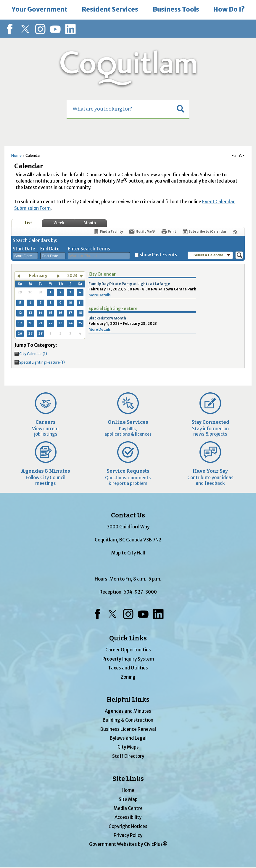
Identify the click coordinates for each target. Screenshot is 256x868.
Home (16, 155)
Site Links (128, 779)
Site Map (128, 799)
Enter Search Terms (89, 249)
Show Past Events (158, 255)
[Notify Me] (142, 232)
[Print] (169, 232)
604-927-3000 (140, 592)
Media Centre (128, 808)
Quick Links (128, 638)
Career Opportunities (128, 650)
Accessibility (128, 817)
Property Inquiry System (128, 659)
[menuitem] (40, 10)
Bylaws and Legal (128, 738)
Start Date (24, 249)
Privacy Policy (128, 835)
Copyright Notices (128, 826)
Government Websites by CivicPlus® (128, 844)
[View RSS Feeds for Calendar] (235, 232)
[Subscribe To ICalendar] (204, 232)
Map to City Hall (128, 553)
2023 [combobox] (72, 276)
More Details (100, 295)
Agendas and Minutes (128, 711)
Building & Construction (128, 720)
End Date (50, 249)
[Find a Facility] (108, 232)
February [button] (38, 276)
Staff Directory (128, 756)
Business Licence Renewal (128, 729)
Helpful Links (128, 700)
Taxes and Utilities (128, 668)
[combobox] (25, 256)
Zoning (128, 677)
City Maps (128, 747)
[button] (181, 109)
